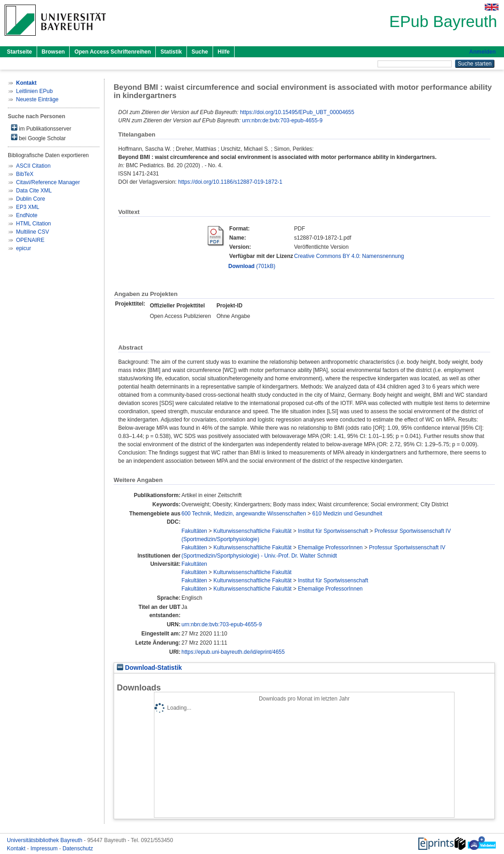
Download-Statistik (149, 668)
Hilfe (224, 52)
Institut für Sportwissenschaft (333, 531)
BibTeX (25, 174)
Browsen (53, 52)
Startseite (19, 52)
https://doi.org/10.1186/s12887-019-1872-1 (230, 182)
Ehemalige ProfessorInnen (330, 547)
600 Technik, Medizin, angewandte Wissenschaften (244, 514)
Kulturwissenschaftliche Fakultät (253, 531)
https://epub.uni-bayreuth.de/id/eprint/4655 (233, 652)
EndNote (27, 215)
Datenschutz (78, 849)
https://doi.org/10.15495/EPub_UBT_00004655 (297, 112)
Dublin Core (30, 199)
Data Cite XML (34, 191)
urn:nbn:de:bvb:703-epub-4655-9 (282, 120)
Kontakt (17, 849)
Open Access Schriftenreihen (112, 52)
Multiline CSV (33, 232)
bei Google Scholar (38, 138)
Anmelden (482, 52)
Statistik (171, 52)
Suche (200, 52)
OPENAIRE (30, 240)
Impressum (45, 849)
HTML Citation (33, 224)
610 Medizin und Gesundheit (348, 514)
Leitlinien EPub (34, 91)
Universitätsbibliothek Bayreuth (45, 840)
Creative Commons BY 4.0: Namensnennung (349, 256)
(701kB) (252, 266)
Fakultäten (194, 531)
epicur (24, 248)
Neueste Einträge (37, 99)
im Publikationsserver (41, 128)
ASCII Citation (33, 166)
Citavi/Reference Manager (48, 182)
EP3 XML (28, 207)
